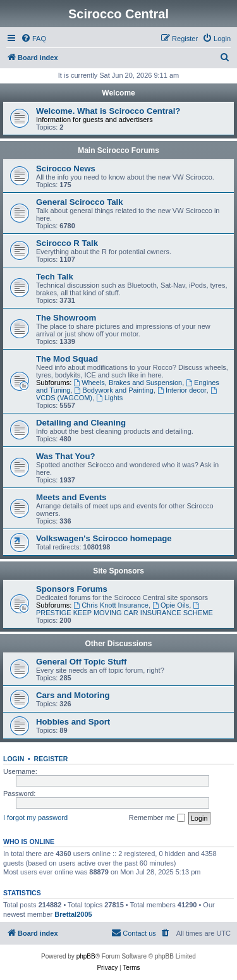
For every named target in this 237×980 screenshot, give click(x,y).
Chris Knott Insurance (111, 605)
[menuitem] (33, 39)
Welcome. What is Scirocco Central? (108, 111)
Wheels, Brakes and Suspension (128, 383)
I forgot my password (35, 818)
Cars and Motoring (73, 695)
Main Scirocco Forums (118, 150)
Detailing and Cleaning (81, 423)
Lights (109, 398)
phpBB (86, 956)
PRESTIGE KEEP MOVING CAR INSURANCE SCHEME (125, 609)
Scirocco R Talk (67, 243)
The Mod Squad (67, 359)
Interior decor (182, 390)
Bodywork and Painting (114, 390)
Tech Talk (55, 277)
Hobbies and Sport (73, 722)
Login (14, 759)
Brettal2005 (73, 914)
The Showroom (66, 318)
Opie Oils (171, 605)
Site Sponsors (118, 571)
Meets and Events (71, 497)
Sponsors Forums (72, 589)
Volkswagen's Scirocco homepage (104, 538)
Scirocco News (66, 168)
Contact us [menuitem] (134, 933)
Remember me (157, 818)
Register (51, 759)
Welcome (118, 93)
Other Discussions (118, 644)
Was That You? (66, 456)
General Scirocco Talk (80, 202)
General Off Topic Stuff (81, 662)
